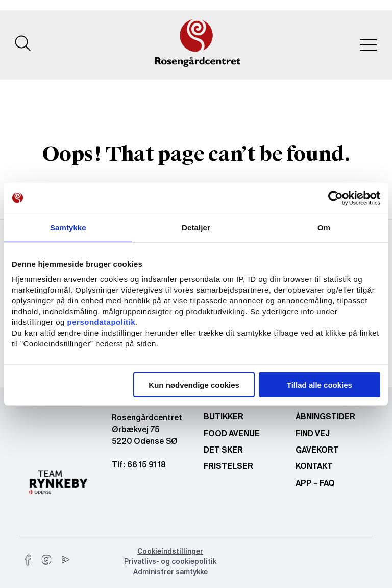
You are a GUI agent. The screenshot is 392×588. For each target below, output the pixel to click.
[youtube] (65, 560)
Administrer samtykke (170, 572)
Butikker (224, 417)
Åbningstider (325, 417)
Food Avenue (232, 434)
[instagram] (46, 560)
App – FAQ (315, 484)
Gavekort (317, 450)
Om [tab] (324, 227)
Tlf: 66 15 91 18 (139, 465)
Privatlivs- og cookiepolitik (170, 562)
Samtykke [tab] (68, 227)
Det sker (223, 450)
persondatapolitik (102, 322)
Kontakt (314, 467)
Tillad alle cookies (320, 385)
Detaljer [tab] (196, 227)
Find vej (313, 434)
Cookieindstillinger (170, 552)
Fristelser (228, 467)
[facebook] (28, 560)
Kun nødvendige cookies (194, 385)
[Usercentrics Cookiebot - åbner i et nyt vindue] (336, 198)
